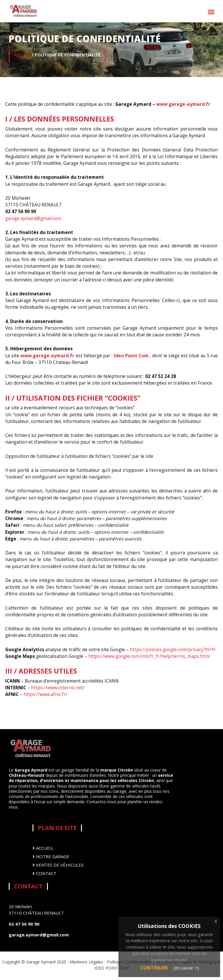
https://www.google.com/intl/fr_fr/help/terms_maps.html (149, 656)
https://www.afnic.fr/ (45, 694)
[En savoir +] (186, 968)
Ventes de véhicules (58, 865)
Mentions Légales (86, 962)
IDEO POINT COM (112, 968)
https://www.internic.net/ (58, 688)
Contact (44, 873)
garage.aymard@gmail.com (33, 218)
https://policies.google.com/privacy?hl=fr (173, 649)
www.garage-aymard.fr (183, 104)
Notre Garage (51, 857)
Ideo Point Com (131, 356)
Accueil (43, 848)
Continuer (154, 968)
